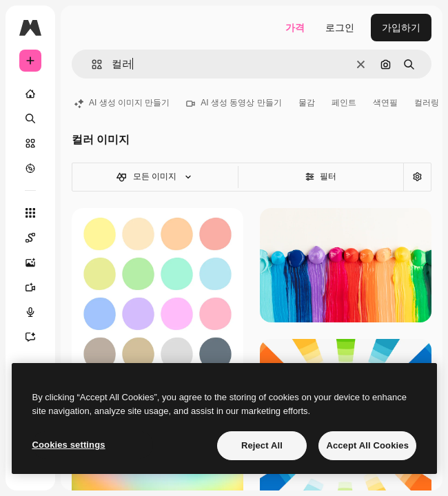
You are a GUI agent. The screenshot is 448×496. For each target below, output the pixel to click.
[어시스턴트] (37, 337)
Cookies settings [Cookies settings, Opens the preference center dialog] (69, 445)
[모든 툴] (30, 213)
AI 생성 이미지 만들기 (122, 103)
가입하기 (401, 28)
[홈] (30, 94)
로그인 (340, 28)
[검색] (30, 118)
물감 (307, 103)
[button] (91, 64)
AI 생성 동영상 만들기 (234, 103)
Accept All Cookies (367, 445)
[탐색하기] (30, 168)
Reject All (262, 445)
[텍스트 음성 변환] (37, 312)
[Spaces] (37, 238)
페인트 (344, 103)
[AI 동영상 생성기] (37, 287)
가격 (295, 28)
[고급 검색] (417, 177)
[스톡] (30, 143)
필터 (321, 176)
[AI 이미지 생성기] (37, 262)
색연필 (385, 103)
